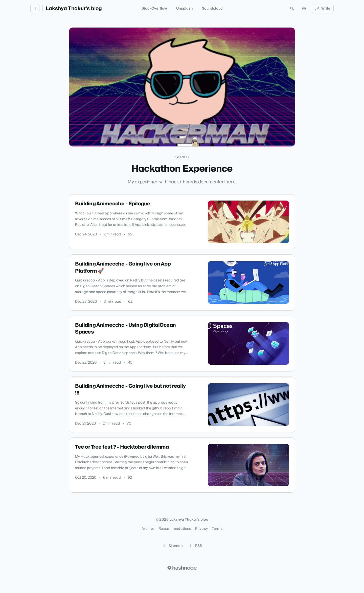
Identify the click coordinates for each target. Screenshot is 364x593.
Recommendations (175, 529)
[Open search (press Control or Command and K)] (292, 9)
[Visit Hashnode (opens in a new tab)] (182, 568)
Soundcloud (212, 9)
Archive (148, 529)
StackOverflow (154, 9)
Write (323, 9)
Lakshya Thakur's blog (74, 9)
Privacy (201, 529)
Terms (217, 529)
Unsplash (185, 9)
